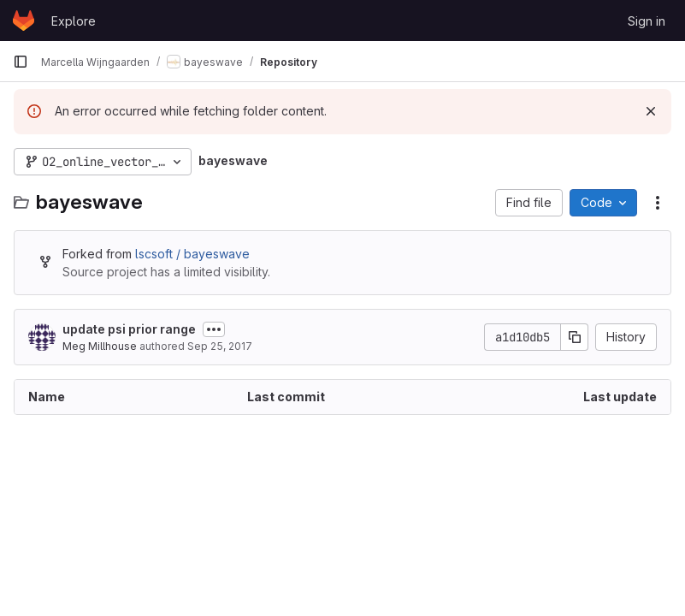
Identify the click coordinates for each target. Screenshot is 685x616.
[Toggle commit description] (214, 329)
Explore (74, 21)
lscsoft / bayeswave (192, 254)
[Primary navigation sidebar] (21, 62)
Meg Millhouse (100, 346)
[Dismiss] (651, 111)
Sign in (647, 21)
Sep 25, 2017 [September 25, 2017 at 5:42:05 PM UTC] (220, 346)
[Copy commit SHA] (575, 337)
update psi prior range (129, 329)
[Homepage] (24, 21)
